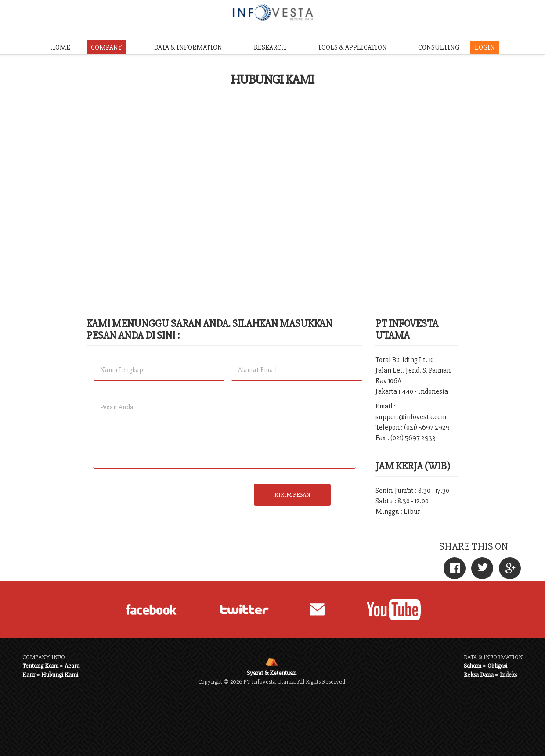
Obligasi (497, 666)
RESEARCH (270, 47)
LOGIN (485, 47)
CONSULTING (439, 47)
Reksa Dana (479, 675)
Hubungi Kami (60, 675)
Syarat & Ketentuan (272, 673)
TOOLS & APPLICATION (352, 47)
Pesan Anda (224, 432)
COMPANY (106, 47)
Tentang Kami (40, 666)
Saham (473, 666)
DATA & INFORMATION (188, 47)
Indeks (508, 675)
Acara (72, 666)
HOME (60, 47)
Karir (29, 675)
